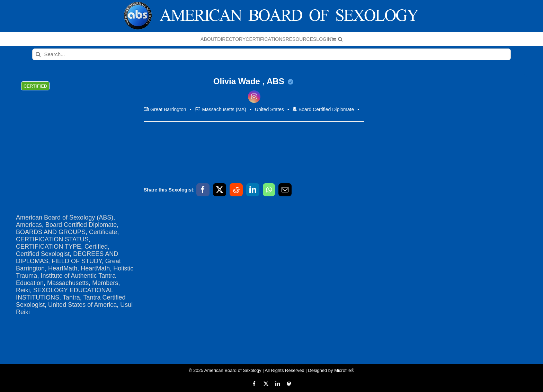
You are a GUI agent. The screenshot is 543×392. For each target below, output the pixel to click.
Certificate (103, 232)
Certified (96, 247)
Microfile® (344, 370)
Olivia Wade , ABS (253, 81)
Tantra (71, 297)
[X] (220, 190)
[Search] (38, 54)
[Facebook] (203, 190)
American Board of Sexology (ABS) (65, 217)
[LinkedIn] (253, 190)
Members (105, 283)
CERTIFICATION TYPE (48, 247)
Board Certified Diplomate (81, 225)
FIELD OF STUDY (77, 261)
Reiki (23, 290)
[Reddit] (236, 190)
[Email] (285, 190)
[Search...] (272, 54)
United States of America (82, 305)
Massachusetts (68, 283)
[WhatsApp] (269, 190)
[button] (340, 39)
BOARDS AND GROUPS (51, 232)
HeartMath (63, 268)
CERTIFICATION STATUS (52, 239)
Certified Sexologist (43, 254)
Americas (29, 225)
